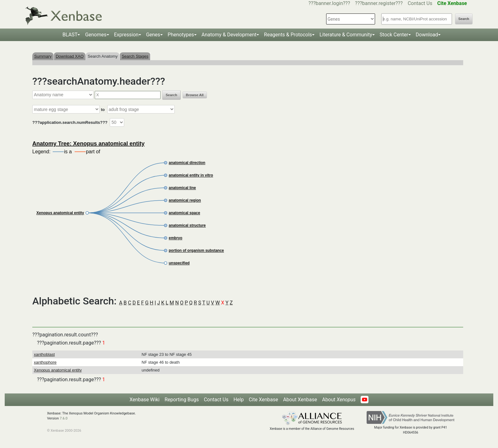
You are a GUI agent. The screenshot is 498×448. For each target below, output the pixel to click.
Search (464, 19)
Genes (153, 35)
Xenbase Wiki (145, 400)
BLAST (70, 35)
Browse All (195, 95)
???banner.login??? (329, 3)
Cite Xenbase (263, 400)
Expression (126, 35)
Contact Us (420, 3)
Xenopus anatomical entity (58, 370)
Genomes (96, 35)
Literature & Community (346, 35)
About (339, 400)
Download (427, 35)
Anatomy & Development (229, 35)
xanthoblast (44, 354)
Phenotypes (181, 35)
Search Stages (135, 56)
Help (238, 400)
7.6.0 (64, 418)
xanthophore (45, 362)
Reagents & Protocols (288, 35)
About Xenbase (300, 400)
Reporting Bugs (182, 400)
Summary (43, 56)
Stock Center (394, 35)
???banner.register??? (379, 3)
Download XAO (70, 56)
